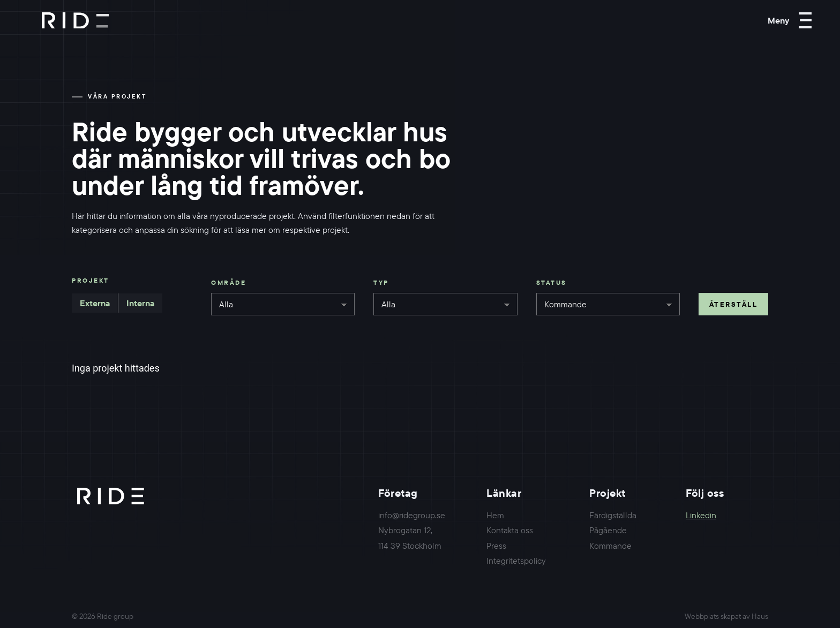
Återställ (734, 304)
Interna (140, 303)
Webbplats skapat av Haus (726, 616)
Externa (95, 303)
